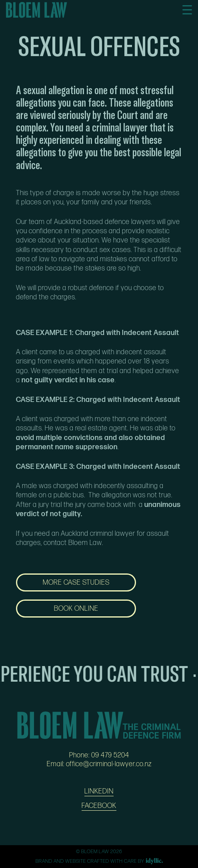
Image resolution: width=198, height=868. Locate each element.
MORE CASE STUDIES (76, 582)
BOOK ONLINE (76, 609)
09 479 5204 (110, 755)
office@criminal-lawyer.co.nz (109, 764)
